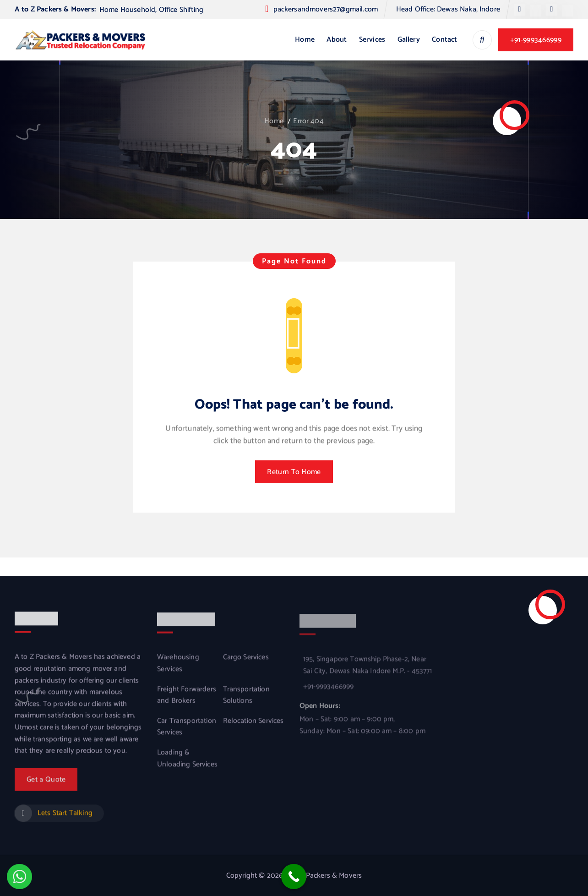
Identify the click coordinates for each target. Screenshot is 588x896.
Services (372, 40)
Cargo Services (246, 664)
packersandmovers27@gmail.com (326, 9)
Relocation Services (253, 727)
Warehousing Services (178, 669)
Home (305, 40)
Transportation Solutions (246, 701)
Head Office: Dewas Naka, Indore (448, 9)
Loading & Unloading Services (187, 764)
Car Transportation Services (187, 733)
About (337, 40)
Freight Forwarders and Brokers (187, 701)
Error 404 (308, 121)
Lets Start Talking (65, 818)
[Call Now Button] (294, 877)
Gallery (409, 40)
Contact (444, 40)
